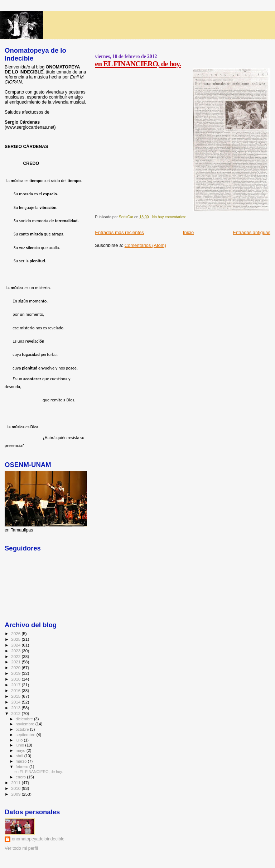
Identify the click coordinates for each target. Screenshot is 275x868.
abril (20, 756)
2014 (16, 702)
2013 (16, 708)
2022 (16, 656)
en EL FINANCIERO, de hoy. (138, 64)
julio (20, 740)
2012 (16, 713)
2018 (16, 679)
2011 (16, 783)
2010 (16, 788)
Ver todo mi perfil (21, 848)
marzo (22, 761)
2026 (16, 633)
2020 (16, 667)
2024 (16, 645)
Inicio (188, 232)
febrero (23, 767)
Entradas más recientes (119, 232)
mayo (21, 750)
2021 (16, 662)
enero (21, 777)
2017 (16, 685)
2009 (16, 794)
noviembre (26, 724)
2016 (16, 690)
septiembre (26, 735)
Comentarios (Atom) (145, 245)
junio (21, 745)
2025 (16, 639)
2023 (16, 651)
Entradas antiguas (252, 232)
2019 (16, 673)
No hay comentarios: (170, 217)
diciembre (25, 719)
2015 (16, 696)
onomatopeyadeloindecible (38, 839)
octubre (23, 729)
